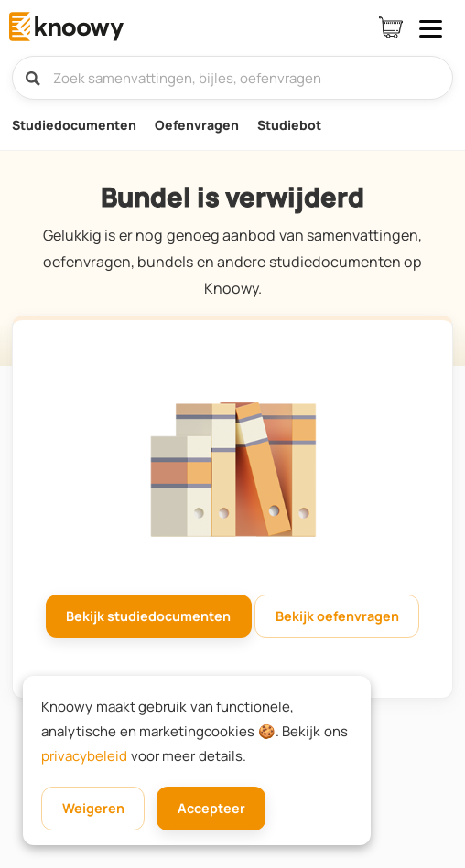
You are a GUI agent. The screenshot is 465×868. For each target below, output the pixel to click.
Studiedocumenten (74, 125)
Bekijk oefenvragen (337, 616)
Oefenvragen (197, 125)
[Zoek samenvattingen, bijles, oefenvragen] (233, 78)
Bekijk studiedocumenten (148, 616)
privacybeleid (84, 756)
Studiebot (289, 125)
